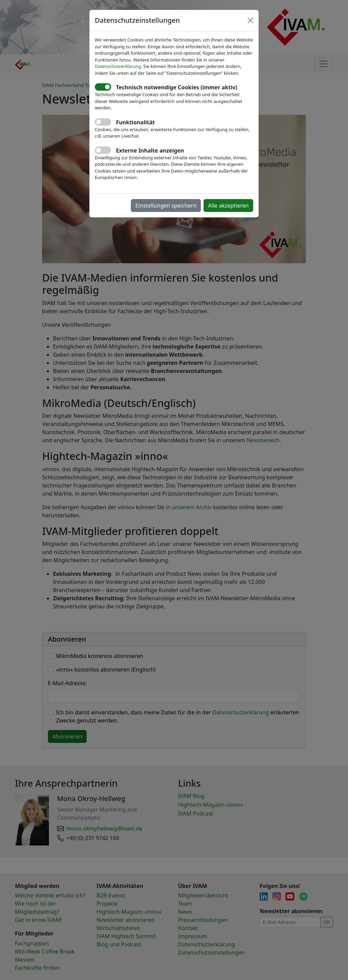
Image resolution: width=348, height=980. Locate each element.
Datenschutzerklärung (118, 66)
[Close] (250, 20)
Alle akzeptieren (228, 206)
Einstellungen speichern (166, 206)
